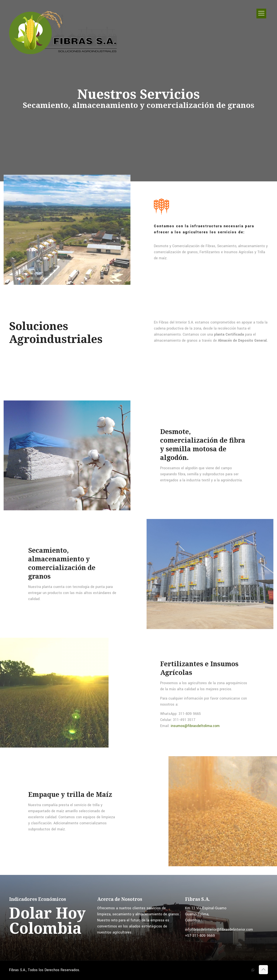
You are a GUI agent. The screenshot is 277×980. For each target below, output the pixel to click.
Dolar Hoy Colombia (47, 920)
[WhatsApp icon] (253, 970)
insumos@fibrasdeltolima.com (195, 726)
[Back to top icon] (263, 970)
